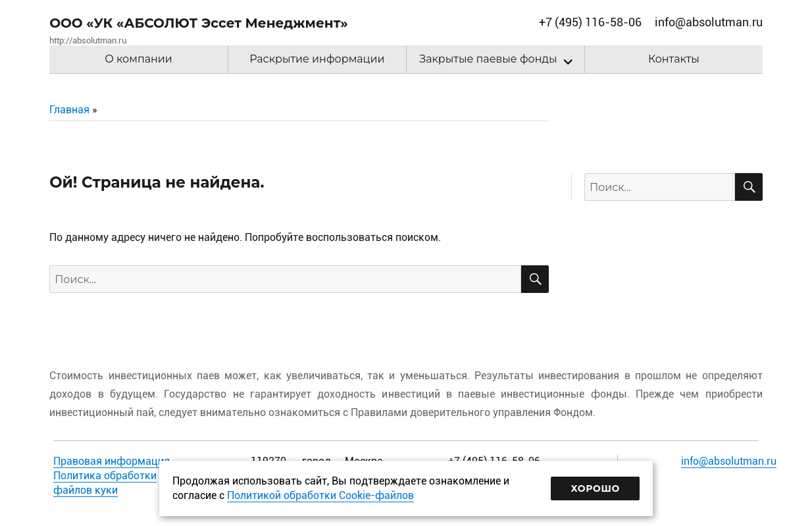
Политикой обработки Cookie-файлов (320, 495)
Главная (69, 110)
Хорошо (595, 488)
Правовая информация (112, 461)
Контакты (674, 59)
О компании (139, 59)
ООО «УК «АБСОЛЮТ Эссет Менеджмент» (199, 23)
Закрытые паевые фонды (488, 59)
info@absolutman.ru (729, 461)
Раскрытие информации (317, 59)
